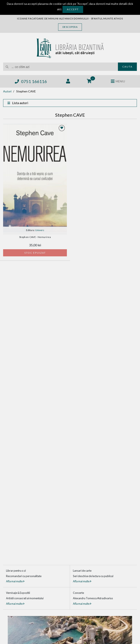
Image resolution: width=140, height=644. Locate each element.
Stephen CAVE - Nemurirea (35, 237)
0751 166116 (31, 81)
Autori (7, 91)
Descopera (70, 27)
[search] (61, 67)
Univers (40, 230)
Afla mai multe (15, 581)
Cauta (127, 67)
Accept (73, 9)
